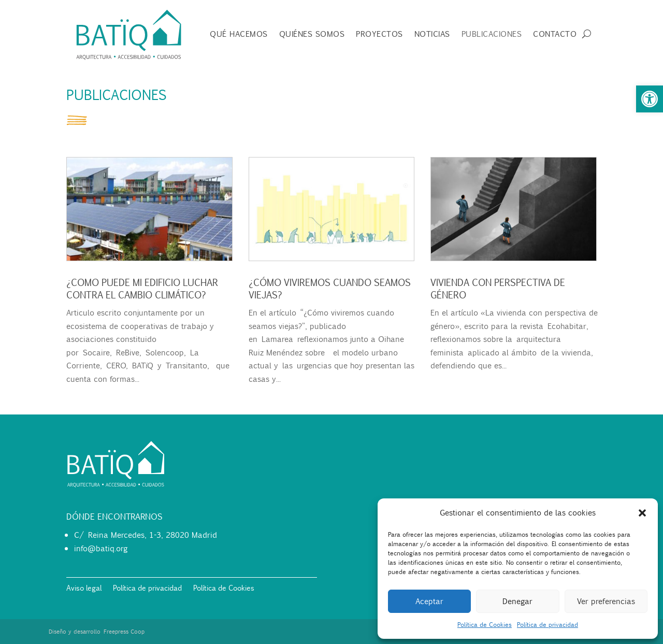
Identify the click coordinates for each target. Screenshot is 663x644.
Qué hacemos (239, 35)
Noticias (432, 35)
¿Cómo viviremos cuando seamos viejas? (329, 288)
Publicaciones (492, 35)
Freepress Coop (124, 632)
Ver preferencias (606, 601)
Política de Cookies (485, 625)
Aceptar (429, 601)
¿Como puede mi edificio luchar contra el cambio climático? (141, 288)
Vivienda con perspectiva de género (497, 288)
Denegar (517, 601)
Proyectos (379, 35)
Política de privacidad (547, 625)
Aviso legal (84, 589)
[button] (650, 99)
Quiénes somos (312, 35)
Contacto (555, 35)
